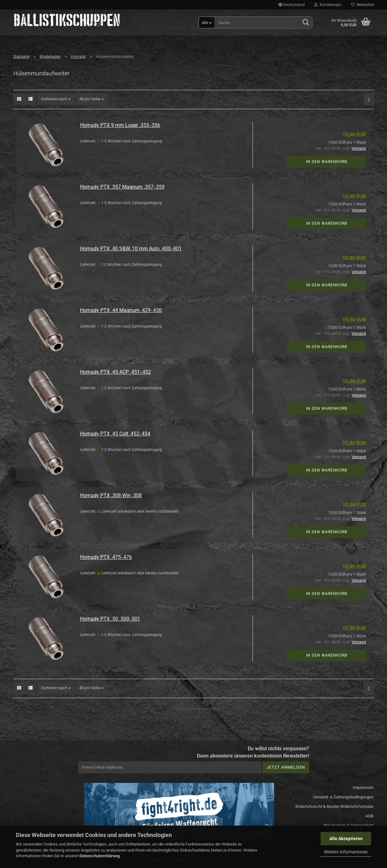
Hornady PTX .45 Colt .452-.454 (115, 434)
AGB (369, 816)
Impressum (363, 787)
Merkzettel (362, 5)
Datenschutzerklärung (100, 856)
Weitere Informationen (346, 852)
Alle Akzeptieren (346, 839)
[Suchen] (306, 23)
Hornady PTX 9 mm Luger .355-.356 (120, 125)
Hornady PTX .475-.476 (106, 557)
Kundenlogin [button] (328, 5)
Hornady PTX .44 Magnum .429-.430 (121, 310)
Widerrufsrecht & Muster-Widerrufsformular (334, 806)
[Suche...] (207, 22)
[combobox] (56, 99)
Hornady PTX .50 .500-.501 (110, 619)
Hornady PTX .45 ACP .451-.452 (115, 372)
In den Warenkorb (327, 162)
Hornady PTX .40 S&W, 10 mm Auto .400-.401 (131, 249)
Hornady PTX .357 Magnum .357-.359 (122, 187)
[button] (292, 5)
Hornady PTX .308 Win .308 (111, 495)
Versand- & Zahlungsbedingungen (343, 797)
